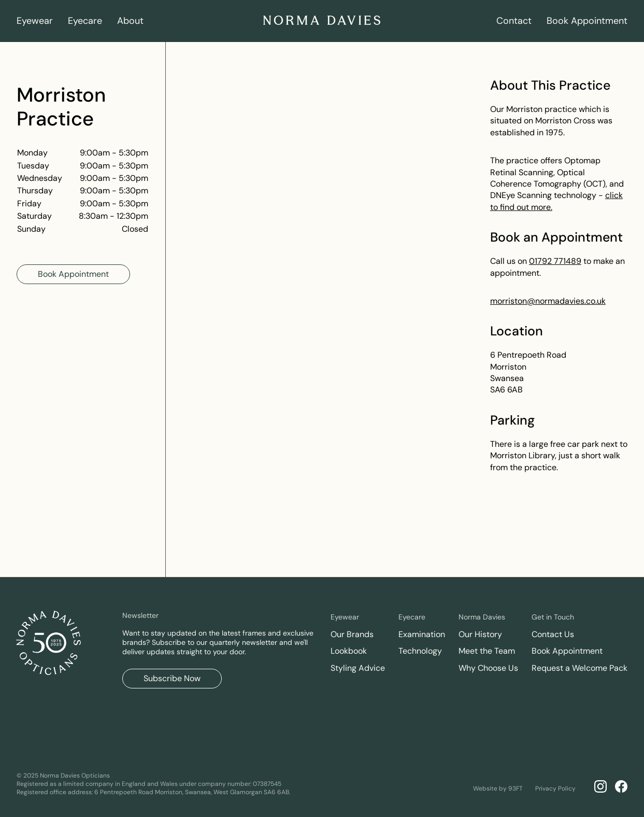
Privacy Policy (555, 788)
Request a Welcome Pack (579, 668)
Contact (514, 21)
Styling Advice (358, 668)
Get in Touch (553, 617)
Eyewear (35, 21)
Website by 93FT (498, 788)
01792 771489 (555, 261)
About (130, 21)
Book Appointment (587, 21)
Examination (422, 634)
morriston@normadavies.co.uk (548, 301)
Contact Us (553, 634)
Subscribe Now (172, 678)
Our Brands (352, 634)
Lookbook (349, 651)
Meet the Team (487, 651)
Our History (480, 634)
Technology (420, 651)
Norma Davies (482, 617)
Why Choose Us (488, 668)
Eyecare (85, 21)
